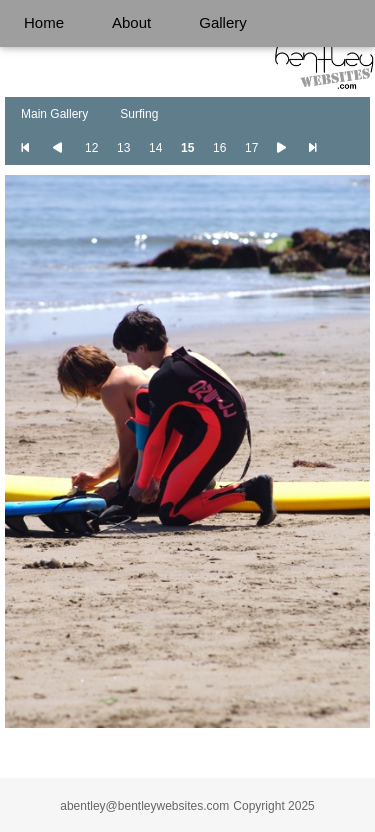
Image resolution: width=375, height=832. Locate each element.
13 (123, 148)
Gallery (223, 22)
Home (44, 22)
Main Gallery (54, 114)
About (131, 22)
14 (155, 148)
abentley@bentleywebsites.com (144, 806)
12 (91, 148)
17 (251, 148)
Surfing (139, 114)
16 (219, 148)
